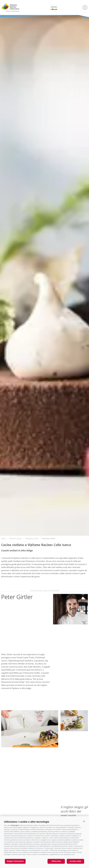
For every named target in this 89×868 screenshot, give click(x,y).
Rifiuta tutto (56, 861)
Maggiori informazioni (15, 861)
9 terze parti (15, 825)
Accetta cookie (75, 861)
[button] (84, 821)
